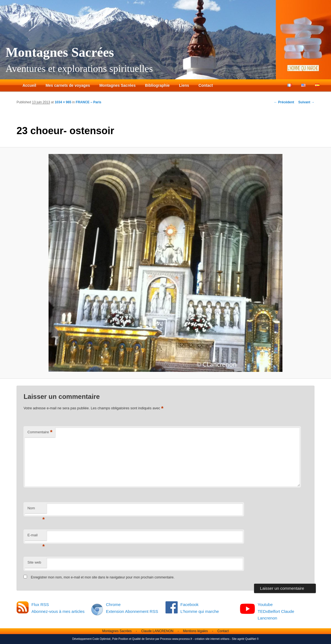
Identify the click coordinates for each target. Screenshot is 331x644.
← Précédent (284, 102)
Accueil (29, 85)
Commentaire (40, 432)
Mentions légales (195, 631)
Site (234, 639)
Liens (184, 85)
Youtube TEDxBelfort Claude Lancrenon (276, 611)
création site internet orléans (212, 639)
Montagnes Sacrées (60, 52)
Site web (34, 562)
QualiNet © (252, 639)
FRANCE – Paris (89, 102)
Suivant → (306, 102)
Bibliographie (157, 85)
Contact (206, 85)
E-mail (36, 537)
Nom (36, 510)
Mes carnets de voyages (68, 85)
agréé (241, 639)
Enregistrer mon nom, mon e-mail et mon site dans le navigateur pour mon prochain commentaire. (103, 577)
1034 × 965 (63, 102)
